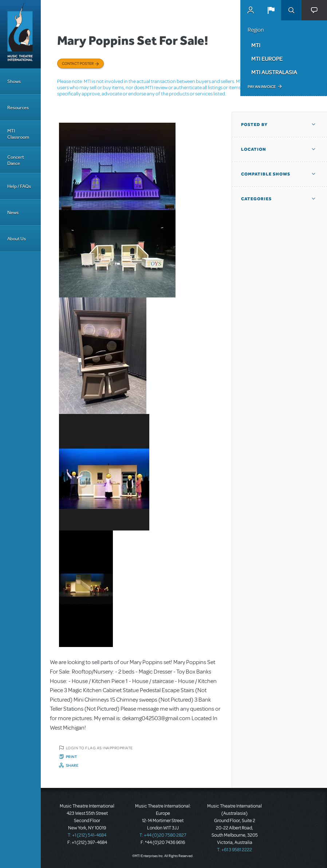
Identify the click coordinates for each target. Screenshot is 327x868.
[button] (271, 10)
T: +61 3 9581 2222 (235, 850)
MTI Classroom (18, 134)
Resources (18, 108)
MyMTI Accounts (251, 10)
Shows (14, 81)
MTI (256, 45)
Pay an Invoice (262, 87)
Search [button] (291, 10)
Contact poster (78, 63)
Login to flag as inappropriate (99, 748)
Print (72, 757)
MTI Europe (267, 59)
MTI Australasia (274, 72)
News (13, 212)
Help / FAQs (19, 186)
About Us (17, 239)
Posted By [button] (254, 125)
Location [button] (254, 149)
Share (72, 765)
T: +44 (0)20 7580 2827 (163, 835)
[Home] (20, 34)
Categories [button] (256, 199)
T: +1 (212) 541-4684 (87, 835)
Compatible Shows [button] (266, 174)
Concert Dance (16, 160)
